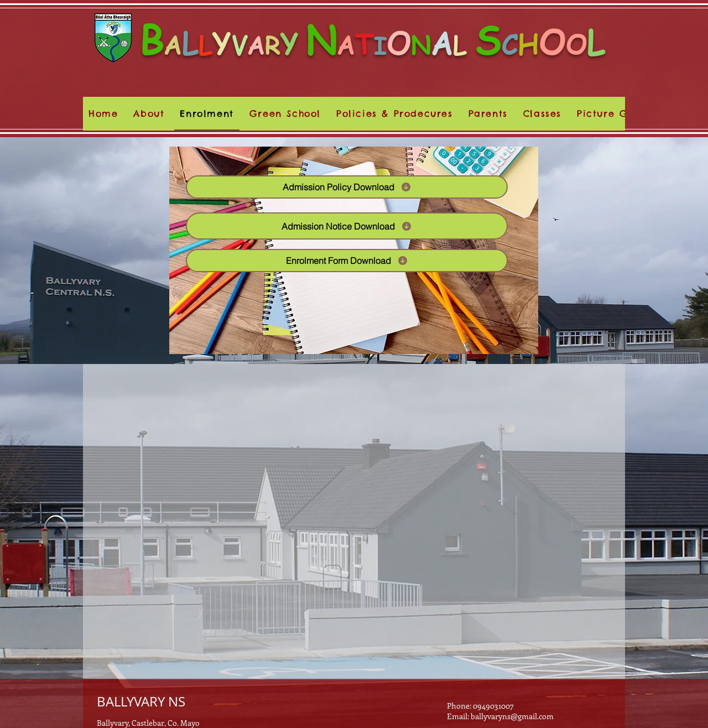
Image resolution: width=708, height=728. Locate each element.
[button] (395, 114)
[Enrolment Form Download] (347, 261)
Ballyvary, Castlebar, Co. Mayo (148, 723)
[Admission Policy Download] (347, 187)
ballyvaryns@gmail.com (512, 716)
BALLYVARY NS (141, 701)
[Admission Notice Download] (347, 226)
